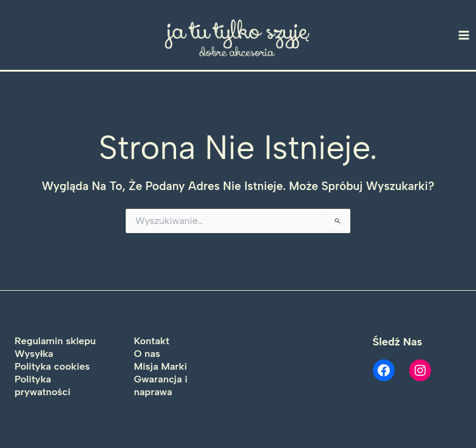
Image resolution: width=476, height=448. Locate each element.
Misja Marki (161, 366)
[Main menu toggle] (464, 35)
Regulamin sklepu (55, 341)
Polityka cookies (52, 366)
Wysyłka (34, 353)
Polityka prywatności (42, 385)
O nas (147, 353)
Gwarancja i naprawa (161, 385)
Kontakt (152, 341)
